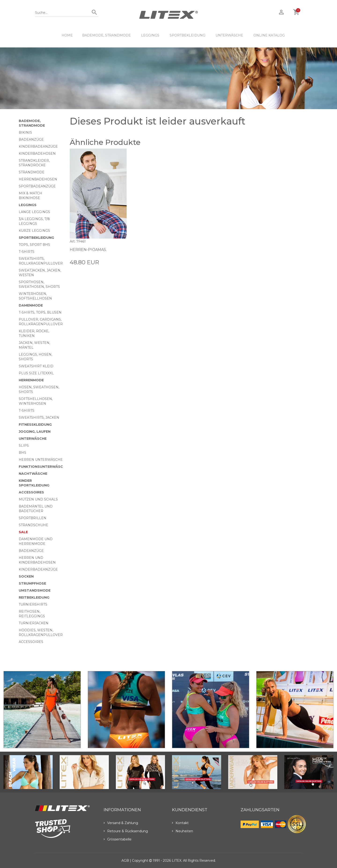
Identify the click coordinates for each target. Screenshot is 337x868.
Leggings (150, 35)
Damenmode (31, 305)
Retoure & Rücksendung (126, 831)
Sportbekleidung (187, 35)
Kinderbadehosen (37, 154)
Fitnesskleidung (35, 425)
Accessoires (31, 492)
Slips (24, 446)
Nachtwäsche (33, 474)
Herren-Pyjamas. (88, 250)
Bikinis (25, 132)
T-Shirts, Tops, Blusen (40, 312)
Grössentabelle (118, 839)
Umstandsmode (35, 590)
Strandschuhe (33, 525)
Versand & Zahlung (121, 823)
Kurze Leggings (34, 231)
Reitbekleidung (34, 597)
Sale (23, 532)
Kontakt (180, 823)
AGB (125, 861)
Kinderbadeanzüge (38, 146)
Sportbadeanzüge (37, 186)
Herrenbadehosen (38, 179)
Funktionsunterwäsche (43, 467)
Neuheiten (183, 831)
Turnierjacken (34, 623)
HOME (67, 35)
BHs (22, 453)
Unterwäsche (229, 35)
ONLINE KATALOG (269, 35)
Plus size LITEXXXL (36, 373)
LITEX (177, 861)
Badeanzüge (31, 139)
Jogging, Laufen (35, 432)
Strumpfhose (32, 583)
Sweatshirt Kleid (36, 366)
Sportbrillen (33, 518)
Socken (26, 576)
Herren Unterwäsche (41, 460)
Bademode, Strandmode (106, 35)
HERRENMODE (31, 380)
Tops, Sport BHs (34, 245)
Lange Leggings (34, 212)
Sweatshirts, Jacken (39, 418)
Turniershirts (33, 604)
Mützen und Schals (38, 499)
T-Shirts (27, 252)
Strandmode (32, 172)
